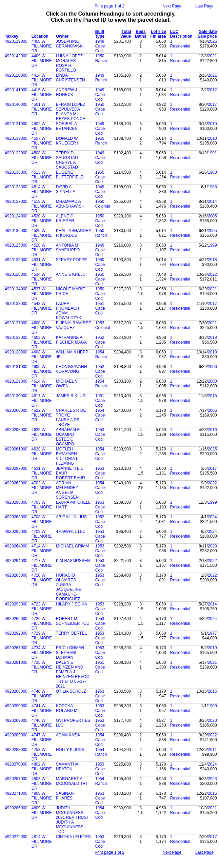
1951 (100, 304)
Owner (62, 36)
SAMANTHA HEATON (67, 767)
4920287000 (16, 779)
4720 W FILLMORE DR (42, 580)
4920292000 (16, 633)
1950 (100, 56)
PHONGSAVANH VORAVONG (72, 369)
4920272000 (16, 837)
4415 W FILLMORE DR (42, 95)
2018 (212, 260)
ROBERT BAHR (71, 478)
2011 (212, 750)
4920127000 (16, 323)
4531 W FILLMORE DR (42, 265)
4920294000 (16, 561)
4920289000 (16, 735)
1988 (212, 187)
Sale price (207, 36)
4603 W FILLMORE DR (42, 342)
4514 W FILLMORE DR (42, 192)
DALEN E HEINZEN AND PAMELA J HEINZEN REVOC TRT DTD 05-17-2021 (73, 674)
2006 (212, 367)
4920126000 (16, 274)
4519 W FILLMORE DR (42, 206)
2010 (212, 138)
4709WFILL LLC (71, 532)
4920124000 (16, 216)
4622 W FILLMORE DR (42, 415)
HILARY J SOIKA (72, 604)
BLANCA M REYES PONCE (71, 116)
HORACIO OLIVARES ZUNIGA (66, 580)
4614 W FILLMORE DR (42, 386)
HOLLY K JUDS (70, 750)
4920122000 (16, 153)
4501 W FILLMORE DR (42, 109)
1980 (212, 172)
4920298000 (16, 430)
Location (40, 36)
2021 (212, 56)
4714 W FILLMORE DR (42, 551)
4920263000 (16, 517)
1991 (212, 153)
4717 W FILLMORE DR (42, 565)
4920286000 (16, 808)
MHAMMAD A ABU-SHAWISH (70, 204)
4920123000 (16, 187)
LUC (174, 32)
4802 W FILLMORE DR (42, 769)
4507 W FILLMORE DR (42, 143)
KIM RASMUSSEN (73, 561)
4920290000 (16, 706)
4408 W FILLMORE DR (42, 46)
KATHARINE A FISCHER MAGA (71, 340)
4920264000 (16, 546)
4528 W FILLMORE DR (42, 250)
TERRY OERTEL (71, 633)
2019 (212, 124)
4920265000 (16, 575)
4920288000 (16, 750)
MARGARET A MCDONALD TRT (72, 781)
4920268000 (16, 691)
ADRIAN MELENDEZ (67, 485)
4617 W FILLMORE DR (42, 401)
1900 (212, 706)
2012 (212, 90)
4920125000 (16, 245)
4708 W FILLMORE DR (42, 522)
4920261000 (16, 449)
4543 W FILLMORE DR (42, 308)
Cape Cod (100, 49)
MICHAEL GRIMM (73, 546)
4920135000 (16, 260)
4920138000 (16, 172)
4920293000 (16, 604)
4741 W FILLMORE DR (42, 711)
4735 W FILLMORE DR (42, 667)
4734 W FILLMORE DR (42, 653)
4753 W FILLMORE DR (42, 754)
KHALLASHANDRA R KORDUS (74, 233)
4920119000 (16, 41)
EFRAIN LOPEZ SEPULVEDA (71, 107)
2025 (212, 41)
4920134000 (16, 289)
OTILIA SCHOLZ (71, 691)
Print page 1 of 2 (109, 6)
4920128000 (16, 352)
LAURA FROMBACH (68, 306)
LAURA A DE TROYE (68, 422)
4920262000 (16, 483)
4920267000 (16, 648)
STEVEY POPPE (72, 260)
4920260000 (16, 410)
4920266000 (16, 619)
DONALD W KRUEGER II (68, 141)
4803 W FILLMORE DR (42, 784)
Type (100, 36)
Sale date (208, 32)
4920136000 (16, 231)
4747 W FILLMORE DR (42, 740)
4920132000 (16, 337)
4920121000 (16, 124)
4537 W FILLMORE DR (42, 294)
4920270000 (16, 764)
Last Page (204, 6)
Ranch (101, 61)
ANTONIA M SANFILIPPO (68, 248)
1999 (212, 245)
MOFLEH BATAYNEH (66, 451)
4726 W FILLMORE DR (42, 623)
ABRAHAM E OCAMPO (68, 432)
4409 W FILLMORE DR (42, 61)
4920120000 (16, 75)
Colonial (103, 206)
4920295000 (16, 532)
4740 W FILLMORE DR (42, 696)
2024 (212, 517)
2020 (212, 720)
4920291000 (16, 662)
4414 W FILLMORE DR (42, 80)
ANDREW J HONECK (67, 92)
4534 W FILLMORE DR (42, 279)
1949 (100, 41)
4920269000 (16, 720)
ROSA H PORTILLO (66, 68)
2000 (212, 381)
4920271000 (16, 793)
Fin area (158, 36)
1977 (212, 633)
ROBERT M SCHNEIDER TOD (73, 621)
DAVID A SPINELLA (66, 189)
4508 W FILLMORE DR (42, 158)
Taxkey (12, 36)
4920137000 (16, 201)
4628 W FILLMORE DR (42, 454)
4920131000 (16, 367)
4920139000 (16, 138)
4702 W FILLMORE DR (42, 488)
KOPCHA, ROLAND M (67, 708)
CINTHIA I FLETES (73, 837)
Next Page (172, 6)
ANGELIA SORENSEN (67, 495)
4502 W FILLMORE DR (42, 129)
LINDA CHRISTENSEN (71, 78)
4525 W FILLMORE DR (42, 235)
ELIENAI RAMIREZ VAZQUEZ (73, 325)
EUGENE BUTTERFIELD (70, 175)
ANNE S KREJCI (71, 274)
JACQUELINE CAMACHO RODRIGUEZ (69, 594)
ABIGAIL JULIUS (71, 517)
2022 (212, 274)
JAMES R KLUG (71, 396)
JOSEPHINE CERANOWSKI (70, 44)
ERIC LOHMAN (70, 648)
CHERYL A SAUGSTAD (67, 165)
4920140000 (16, 104)
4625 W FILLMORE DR (42, 435)
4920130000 (16, 396)
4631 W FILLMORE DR (42, 473)
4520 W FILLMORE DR (42, 221)
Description (181, 36)
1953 (100, 323)
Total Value (126, 34)
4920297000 (16, 468)
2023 (212, 546)
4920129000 (16, 381)
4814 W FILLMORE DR (42, 842)
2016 (212, 430)
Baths (141, 36)
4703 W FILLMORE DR (42, 507)
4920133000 (16, 304)
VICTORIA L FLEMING (67, 461)
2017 (212, 104)
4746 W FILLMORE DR (42, 725)
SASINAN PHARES (65, 796)
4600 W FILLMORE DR (42, 328)
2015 (212, 396)
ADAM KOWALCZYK (69, 315)
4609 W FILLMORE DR (42, 371)
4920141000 (16, 90)
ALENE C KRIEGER (65, 218)
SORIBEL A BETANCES (67, 126)
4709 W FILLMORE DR (42, 536)
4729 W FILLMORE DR (42, 638)
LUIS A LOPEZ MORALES (69, 58)
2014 (212, 201)
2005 (212, 216)
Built (100, 32)
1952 (100, 337)
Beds (141, 32)
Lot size (158, 32)
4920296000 (16, 502)
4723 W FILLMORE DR (42, 609)
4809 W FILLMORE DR (42, 813)
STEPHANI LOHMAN (66, 655)
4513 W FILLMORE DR (42, 177)
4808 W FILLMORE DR (42, 798)
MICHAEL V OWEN (67, 384)
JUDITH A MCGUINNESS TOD (70, 827)
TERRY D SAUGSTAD (67, 155)
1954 (100, 352)
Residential (180, 46)
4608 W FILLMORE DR (42, 357)
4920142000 (16, 56)
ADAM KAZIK (68, 735)
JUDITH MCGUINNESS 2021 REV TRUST (73, 813)
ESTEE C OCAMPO (65, 442)
